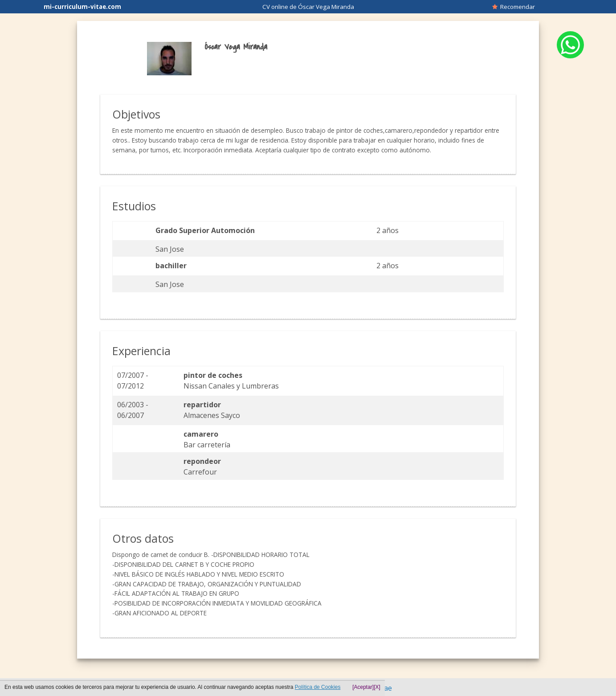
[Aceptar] (363, 687)
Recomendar (514, 7)
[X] (377, 687)
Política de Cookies (318, 687)
